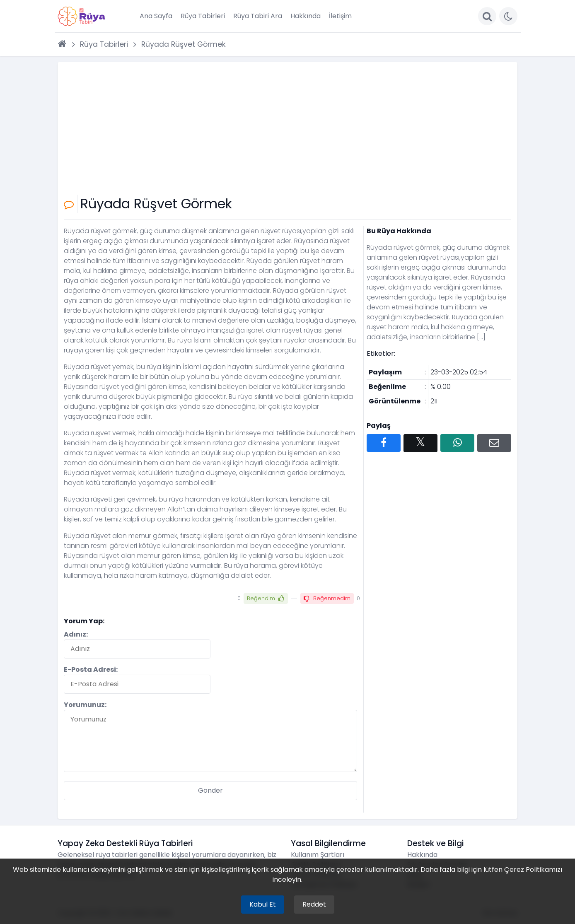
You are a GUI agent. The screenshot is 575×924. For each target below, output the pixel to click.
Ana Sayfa (156, 16)
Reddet (314, 904)
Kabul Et (263, 904)
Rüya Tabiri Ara (258, 16)
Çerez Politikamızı (533, 870)
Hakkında (306, 16)
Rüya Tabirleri (203, 16)
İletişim (340, 16)
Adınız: (76, 634)
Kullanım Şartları (318, 855)
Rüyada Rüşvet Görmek (184, 44)
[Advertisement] (287, 130)
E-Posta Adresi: (91, 669)
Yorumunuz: (85, 705)
